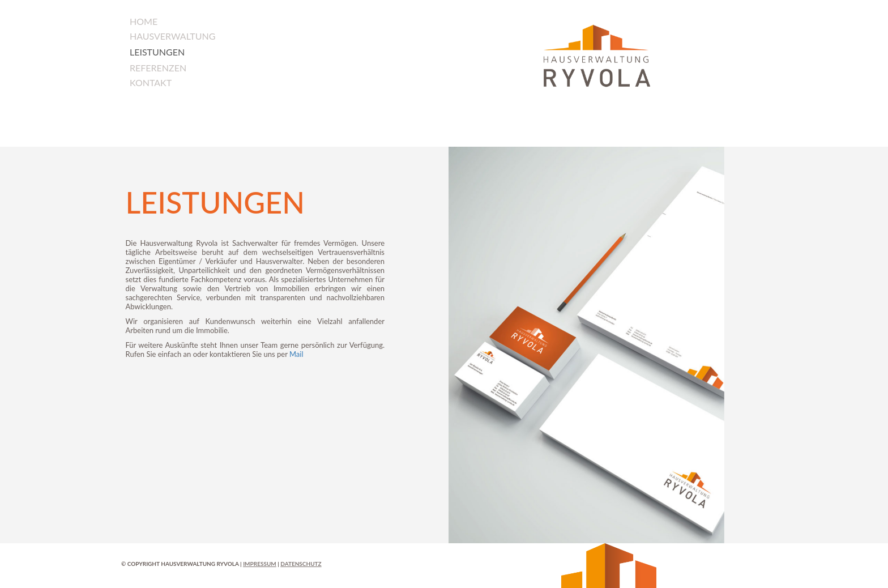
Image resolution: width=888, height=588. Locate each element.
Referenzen (158, 68)
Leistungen (157, 52)
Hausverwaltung (173, 36)
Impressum (260, 564)
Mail (296, 354)
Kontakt (151, 82)
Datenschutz (301, 564)
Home (144, 21)
